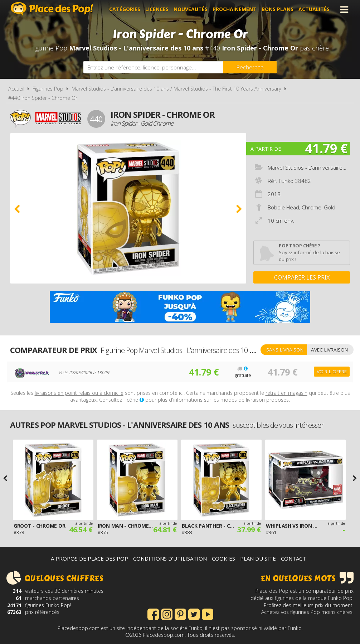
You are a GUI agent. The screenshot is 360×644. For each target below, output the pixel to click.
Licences (157, 9)
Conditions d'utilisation (170, 558)
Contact (293, 558)
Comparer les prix (302, 277)
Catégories (125, 9)
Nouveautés (191, 9)
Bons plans (278, 9)
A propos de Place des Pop (89, 558)
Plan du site (258, 558)
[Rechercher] (250, 67)
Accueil (16, 89)
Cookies (223, 558)
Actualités (314, 9)
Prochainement (235, 9)
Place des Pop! (52, 9)
